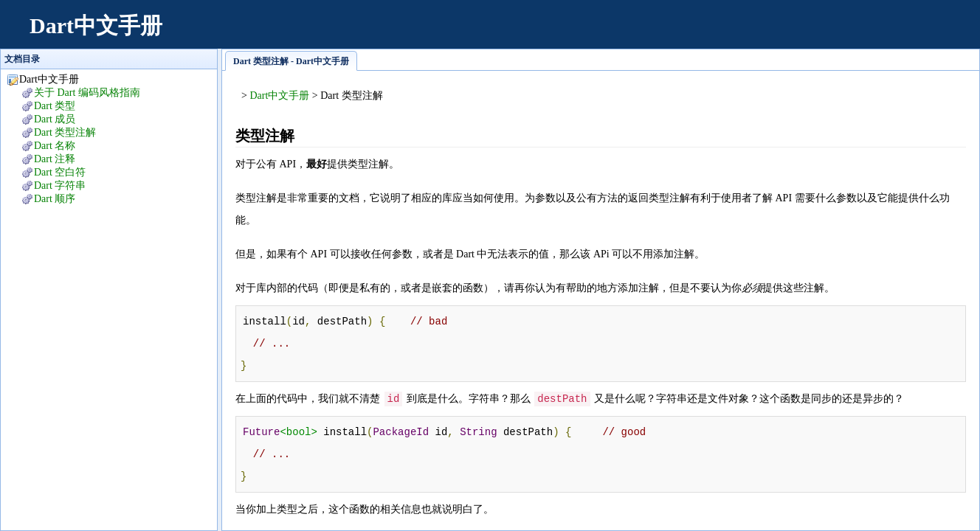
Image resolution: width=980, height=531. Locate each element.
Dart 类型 (55, 106)
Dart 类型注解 (65, 132)
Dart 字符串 (60, 185)
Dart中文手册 (96, 25)
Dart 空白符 (60, 172)
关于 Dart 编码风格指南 (87, 93)
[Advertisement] (697, 33)
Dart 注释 (55, 159)
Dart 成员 (55, 119)
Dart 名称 (55, 146)
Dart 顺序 (55, 199)
